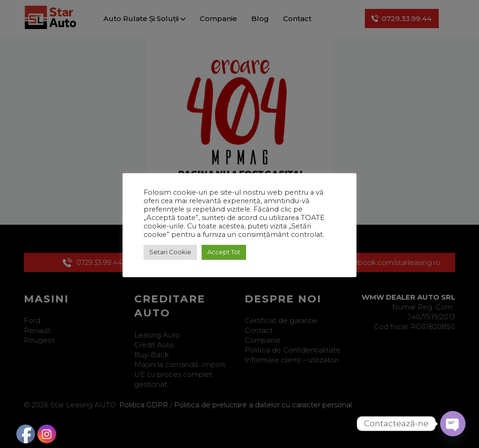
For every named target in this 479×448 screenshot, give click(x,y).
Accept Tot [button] (224, 252)
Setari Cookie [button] (170, 252)
